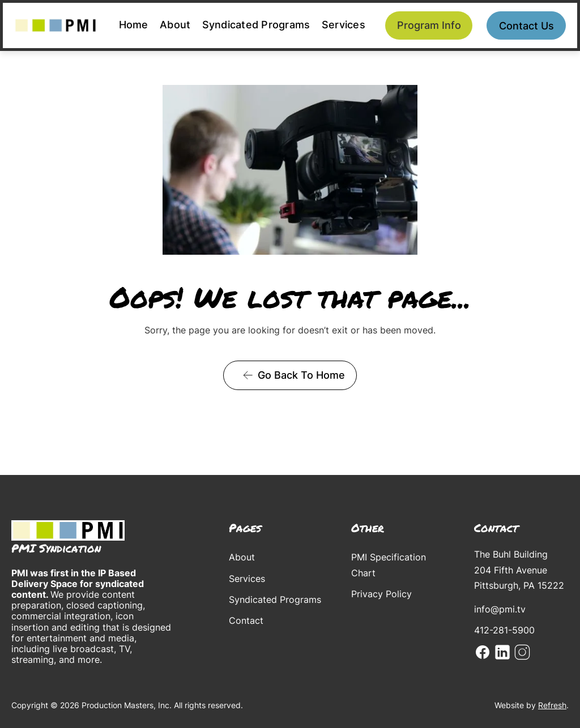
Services (344, 25)
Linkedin (502, 652)
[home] (56, 25)
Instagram (522, 652)
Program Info (429, 25)
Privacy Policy (381, 594)
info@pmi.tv (500, 609)
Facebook (483, 652)
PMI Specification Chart (389, 565)
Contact (246, 620)
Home (134, 25)
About (175, 25)
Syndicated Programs (256, 25)
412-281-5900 (504, 630)
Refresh (552, 705)
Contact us (526, 26)
